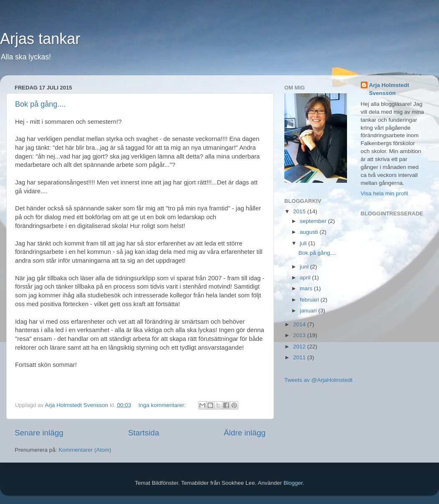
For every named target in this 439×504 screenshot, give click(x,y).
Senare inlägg (39, 433)
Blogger (293, 483)
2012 (300, 347)
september (314, 221)
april (306, 278)
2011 (300, 357)
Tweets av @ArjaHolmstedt (318, 380)
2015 (300, 211)
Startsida (144, 433)
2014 (300, 324)
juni (305, 267)
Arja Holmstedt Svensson (389, 89)
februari (310, 300)
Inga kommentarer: (163, 405)
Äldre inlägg (245, 433)
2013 (300, 335)
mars (307, 288)
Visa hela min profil (385, 193)
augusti (310, 232)
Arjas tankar (40, 39)
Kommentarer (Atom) (85, 450)
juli (304, 243)
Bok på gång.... (40, 104)
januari (309, 311)
